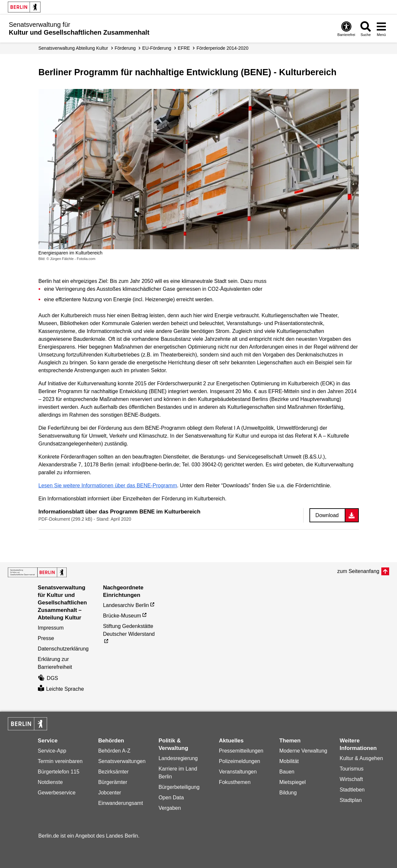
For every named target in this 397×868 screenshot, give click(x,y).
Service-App (52, 751)
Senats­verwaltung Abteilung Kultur (73, 48)
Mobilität (289, 761)
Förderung (125, 48)
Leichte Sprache (61, 689)
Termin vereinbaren (60, 761)
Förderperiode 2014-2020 (222, 48)
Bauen (287, 772)
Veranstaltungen (238, 772)
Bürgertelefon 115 (59, 772)
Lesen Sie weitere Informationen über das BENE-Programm (108, 486)
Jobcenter (109, 793)
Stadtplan (351, 800)
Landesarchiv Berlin (126, 605)
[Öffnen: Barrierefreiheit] (346, 29)
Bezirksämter (113, 772)
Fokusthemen (235, 782)
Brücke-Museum (122, 616)
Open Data (171, 798)
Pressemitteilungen (241, 751)
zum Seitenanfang (358, 571)
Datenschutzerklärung (63, 649)
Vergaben (170, 808)
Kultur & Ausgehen (362, 758)
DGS (48, 678)
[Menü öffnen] (381, 29)
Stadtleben (352, 790)
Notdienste (50, 782)
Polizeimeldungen (240, 761)
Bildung (288, 793)
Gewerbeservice (57, 793)
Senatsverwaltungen (122, 761)
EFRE (184, 48)
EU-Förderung (157, 48)
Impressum (51, 628)
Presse (46, 638)
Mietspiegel (293, 782)
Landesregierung (178, 758)
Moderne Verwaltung (303, 751)
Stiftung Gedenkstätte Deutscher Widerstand (129, 630)
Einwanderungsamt (120, 803)
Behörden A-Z (114, 751)
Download (327, 515)
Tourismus (352, 769)
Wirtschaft (351, 779)
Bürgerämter (113, 782)
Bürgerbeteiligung (179, 787)
